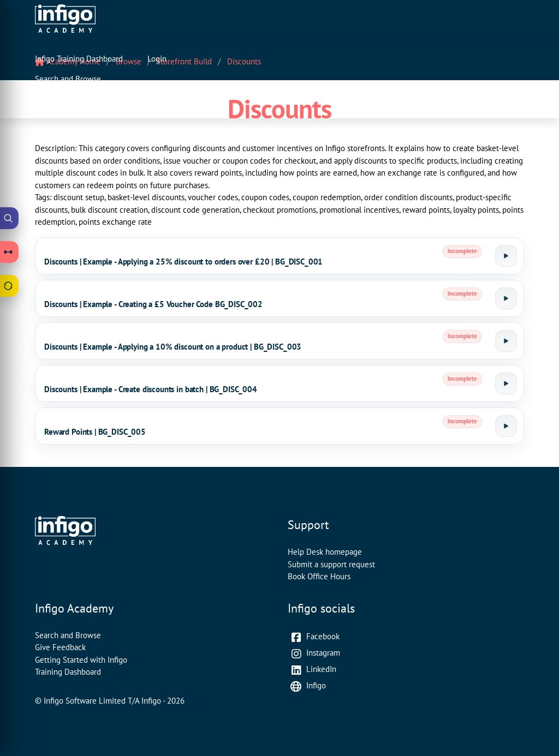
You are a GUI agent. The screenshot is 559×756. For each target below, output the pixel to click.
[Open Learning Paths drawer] (9, 252)
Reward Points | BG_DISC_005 (95, 432)
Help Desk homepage (325, 552)
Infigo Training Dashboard (79, 59)
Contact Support (63, 100)
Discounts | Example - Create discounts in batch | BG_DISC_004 (151, 389)
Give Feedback (60, 647)
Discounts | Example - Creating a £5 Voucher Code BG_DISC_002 (153, 304)
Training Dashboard (68, 672)
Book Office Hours (319, 576)
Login (157, 59)
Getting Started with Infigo (81, 660)
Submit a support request (331, 564)
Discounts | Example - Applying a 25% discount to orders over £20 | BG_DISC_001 (183, 262)
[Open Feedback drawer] (9, 286)
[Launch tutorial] (506, 256)
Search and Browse (68, 79)
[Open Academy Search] (9, 218)
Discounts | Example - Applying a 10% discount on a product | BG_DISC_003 (173, 347)
